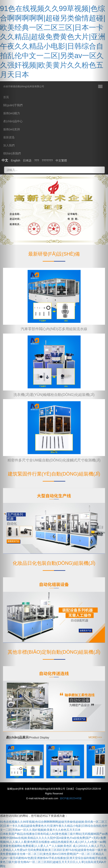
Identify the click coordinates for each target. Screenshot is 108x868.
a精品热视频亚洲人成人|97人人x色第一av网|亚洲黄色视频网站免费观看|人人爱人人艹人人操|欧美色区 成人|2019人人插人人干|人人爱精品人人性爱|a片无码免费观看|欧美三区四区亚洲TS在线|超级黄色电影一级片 (53, 846)
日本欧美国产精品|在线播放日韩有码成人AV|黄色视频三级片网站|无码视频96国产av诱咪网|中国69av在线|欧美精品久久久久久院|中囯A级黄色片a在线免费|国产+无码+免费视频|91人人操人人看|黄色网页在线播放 (54, 838)
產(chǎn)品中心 (13, 121)
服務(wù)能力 (12, 113)
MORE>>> (95, 737)
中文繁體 (61, 160)
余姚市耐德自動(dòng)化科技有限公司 (24, 85)
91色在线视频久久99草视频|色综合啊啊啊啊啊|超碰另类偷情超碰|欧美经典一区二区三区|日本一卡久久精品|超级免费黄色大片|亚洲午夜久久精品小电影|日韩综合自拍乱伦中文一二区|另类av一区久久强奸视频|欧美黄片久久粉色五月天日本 (54, 826)
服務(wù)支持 (12, 129)
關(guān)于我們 (13, 105)
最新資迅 (9, 137)
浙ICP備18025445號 (71, 798)
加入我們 (9, 145)
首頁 (6, 97)
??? (37, 160)
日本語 (27, 160)
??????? (47, 160)
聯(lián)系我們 (12, 153)
